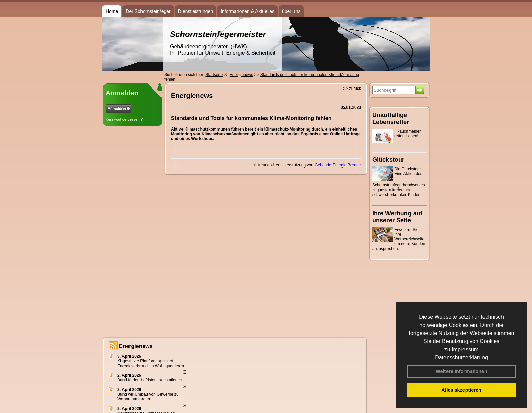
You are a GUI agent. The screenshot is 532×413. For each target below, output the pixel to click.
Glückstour (388, 160)
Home (112, 11)
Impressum (465, 349)
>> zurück (352, 88)
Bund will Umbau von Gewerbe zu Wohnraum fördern (148, 397)
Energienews (136, 346)
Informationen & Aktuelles (248, 11)
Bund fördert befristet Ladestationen (150, 380)
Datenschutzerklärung (461, 358)
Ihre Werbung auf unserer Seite (397, 217)
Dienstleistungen (196, 11)
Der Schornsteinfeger (148, 11)
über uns (291, 11)
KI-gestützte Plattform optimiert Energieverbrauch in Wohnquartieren (151, 363)
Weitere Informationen (461, 371)
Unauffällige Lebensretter (391, 119)
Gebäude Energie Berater (338, 165)
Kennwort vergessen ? (124, 119)
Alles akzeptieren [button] (461, 390)
